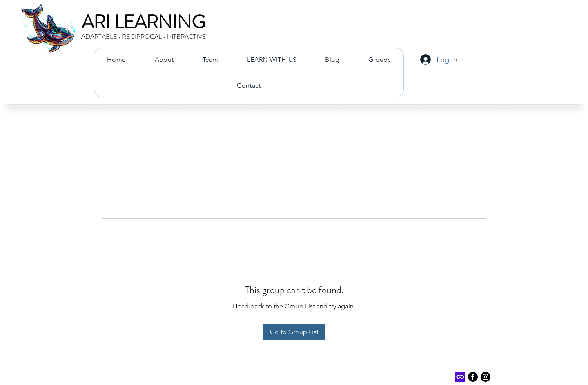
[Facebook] (473, 377)
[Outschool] (460, 377)
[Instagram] (486, 377)
